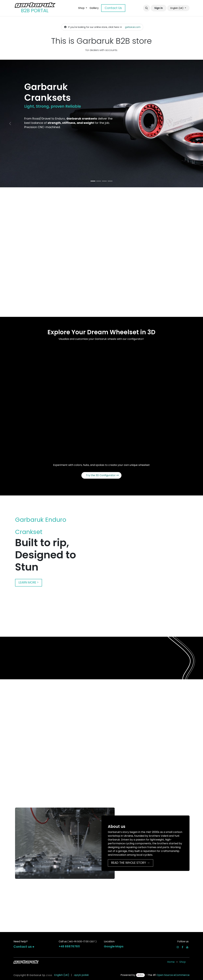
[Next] (193, 124)
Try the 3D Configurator (102, 475)
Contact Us (113, 8)
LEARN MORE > (29, 582)
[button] (147, 8)
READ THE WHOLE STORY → (131, 863)
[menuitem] (83, 8)
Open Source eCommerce (173, 975)
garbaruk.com (133, 27)
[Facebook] (182, 947)
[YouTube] (187, 947)
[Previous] (10, 124)
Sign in (159, 8)
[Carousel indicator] (93, 181)
